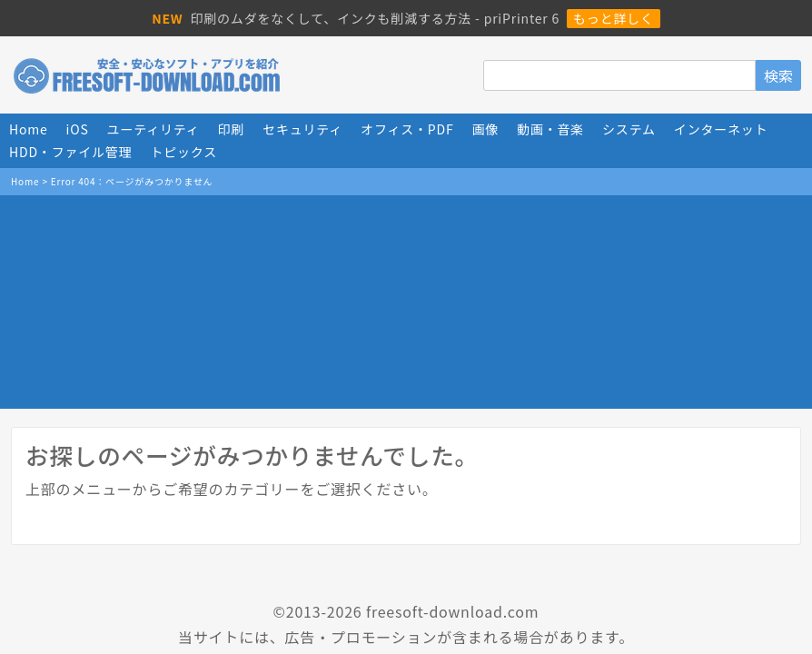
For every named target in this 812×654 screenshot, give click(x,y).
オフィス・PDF (407, 129)
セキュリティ (302, 129)
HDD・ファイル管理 (70, 152)
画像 (485, 129)
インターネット (721, 129)
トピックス (183, 152)
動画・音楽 (550, 129)
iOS (78, 129)
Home (29, 129)
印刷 (232, 129)
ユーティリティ (153, 129)
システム (629, 129)
